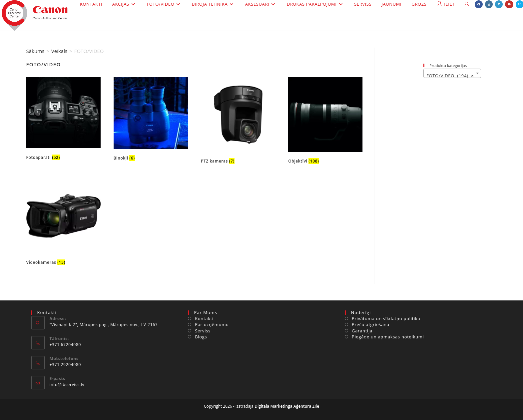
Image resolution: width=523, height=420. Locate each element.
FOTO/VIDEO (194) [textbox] (450, 76)
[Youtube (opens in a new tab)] (509, 4)
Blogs (201, 337)
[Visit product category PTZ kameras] (238, 122)
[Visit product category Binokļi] (151, 120)
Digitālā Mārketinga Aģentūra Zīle (287, 406)
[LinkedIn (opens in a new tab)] (499, 4)
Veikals (59, 51)
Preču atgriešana (371, 324)
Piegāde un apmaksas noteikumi (388, 337)
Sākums (35, 51)
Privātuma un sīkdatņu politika (386, 318)
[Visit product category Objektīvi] (325, 122)
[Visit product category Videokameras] (64, 223)
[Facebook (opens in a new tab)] (479, 4)
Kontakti (204, 318)
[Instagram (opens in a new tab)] (489, 4)
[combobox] (452, 73)
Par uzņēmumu (212, 324)
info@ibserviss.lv (67, 385)
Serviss (203, 331)
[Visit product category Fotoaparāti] (64, 120)
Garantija (362, 331)
